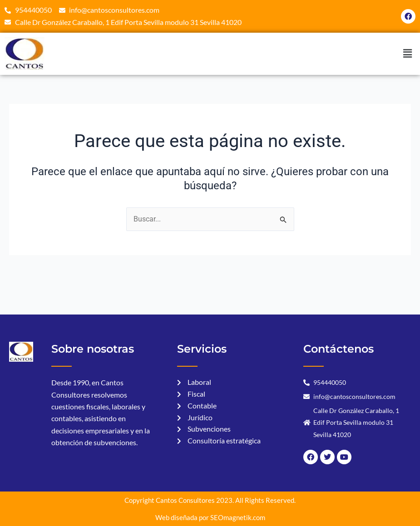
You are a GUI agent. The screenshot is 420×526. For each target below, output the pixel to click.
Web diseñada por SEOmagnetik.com (210, 517)
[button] (408, 54)
